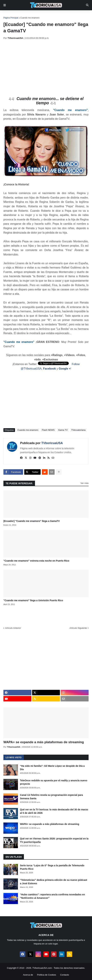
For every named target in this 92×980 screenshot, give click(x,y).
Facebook (50, 369)
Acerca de (28, 975)
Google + (65, 369)
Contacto (65, 975)
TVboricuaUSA (52, 443)
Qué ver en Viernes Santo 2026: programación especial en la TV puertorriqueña (54, 840)
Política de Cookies (47, 975)
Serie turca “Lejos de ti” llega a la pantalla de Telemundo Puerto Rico (52, 867)
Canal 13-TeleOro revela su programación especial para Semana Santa (51, 797)
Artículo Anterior (13, 628)
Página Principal (11, 18)
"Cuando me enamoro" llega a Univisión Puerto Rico (33, 600)
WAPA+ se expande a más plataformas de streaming (44, 742)
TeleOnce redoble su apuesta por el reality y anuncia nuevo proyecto (54, 782)
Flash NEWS (48, 430)
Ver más (84, 483)
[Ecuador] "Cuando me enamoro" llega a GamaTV (32, 521)
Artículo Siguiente (78, 628)
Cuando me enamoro (30, 18)
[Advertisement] (48, 68)
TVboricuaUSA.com (42, 968)
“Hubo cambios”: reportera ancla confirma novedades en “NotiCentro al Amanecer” (52, 896)
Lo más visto (14, 757)
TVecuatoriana (78, 430)
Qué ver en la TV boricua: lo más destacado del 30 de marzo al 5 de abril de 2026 (54, 811)
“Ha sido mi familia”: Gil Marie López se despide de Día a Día (52, 768)
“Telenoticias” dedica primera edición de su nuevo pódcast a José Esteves (54, 882)
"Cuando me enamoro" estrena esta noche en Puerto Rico (36, 561)
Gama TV (63, 430)
